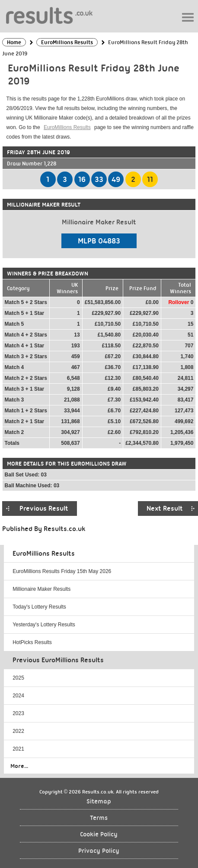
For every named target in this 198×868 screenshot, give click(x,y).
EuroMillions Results (67, 127)
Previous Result (44, 508)
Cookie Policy (99, 834)
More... (19, 766)
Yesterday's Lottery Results (44, 625)
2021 (18, 749)
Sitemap (99, 802)
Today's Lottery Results (39, 607)
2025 (18, 678)
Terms (99, 818)
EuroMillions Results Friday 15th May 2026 (62, 571)
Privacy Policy (99, 851)
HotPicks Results (32, 642)
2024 (18, 696)
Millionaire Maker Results (42, 589)
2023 (18, 713)
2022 (18, 731)
